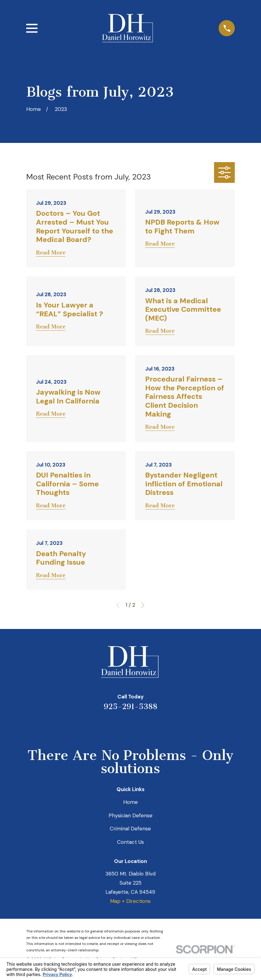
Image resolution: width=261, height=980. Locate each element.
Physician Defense (130, 815)
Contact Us (130, 842)
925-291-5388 (130, 707)
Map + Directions (130, 901)
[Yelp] (106, 726)
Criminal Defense (130, 829)
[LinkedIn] (122, 726)
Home (130, 802)
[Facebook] (155, 726)
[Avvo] (139, 726)
